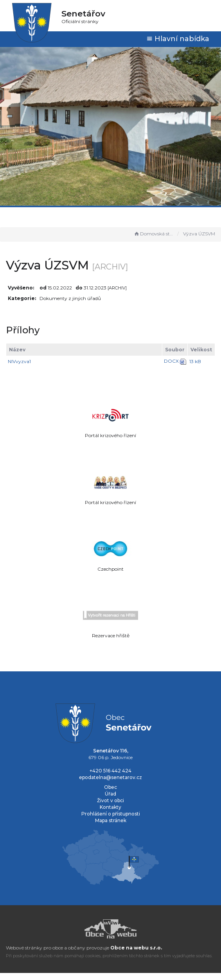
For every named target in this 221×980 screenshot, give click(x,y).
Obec (110, 787)
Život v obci (110, 800)
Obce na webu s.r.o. (136, 948)
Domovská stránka (154, 234)
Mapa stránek (111, 820)
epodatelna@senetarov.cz (110, 777)
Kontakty (110, 807)
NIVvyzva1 (19, 361)
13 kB (195, 361)
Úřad (110, 794)
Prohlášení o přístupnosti (111, 814)
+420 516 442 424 (110, 771)
